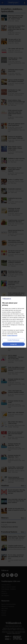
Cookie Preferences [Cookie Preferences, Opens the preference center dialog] (13, 340)
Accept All (13, 344)
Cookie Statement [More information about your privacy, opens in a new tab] (12, 335)
